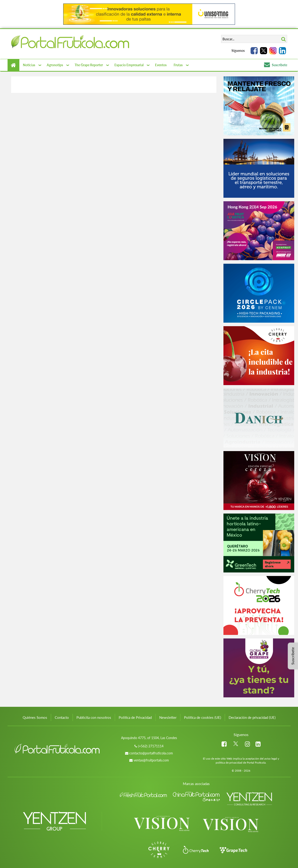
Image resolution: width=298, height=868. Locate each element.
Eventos (161, 65)
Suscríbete (276, 65)
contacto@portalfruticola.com (151, 753)
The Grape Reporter (89, 65)
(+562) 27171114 (151, 746)
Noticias (29, 65)
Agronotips (55, 65)
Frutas (178, 65)
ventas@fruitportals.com (151, 760)
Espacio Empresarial (129, 65)
